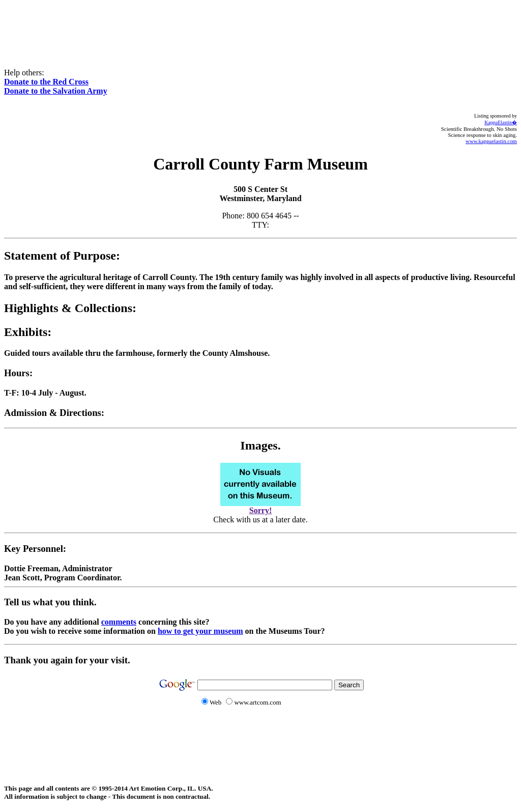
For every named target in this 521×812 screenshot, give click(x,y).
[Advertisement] (260, 27)
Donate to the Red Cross (46, 82)
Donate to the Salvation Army (56, 91)
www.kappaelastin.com (491, 141)
